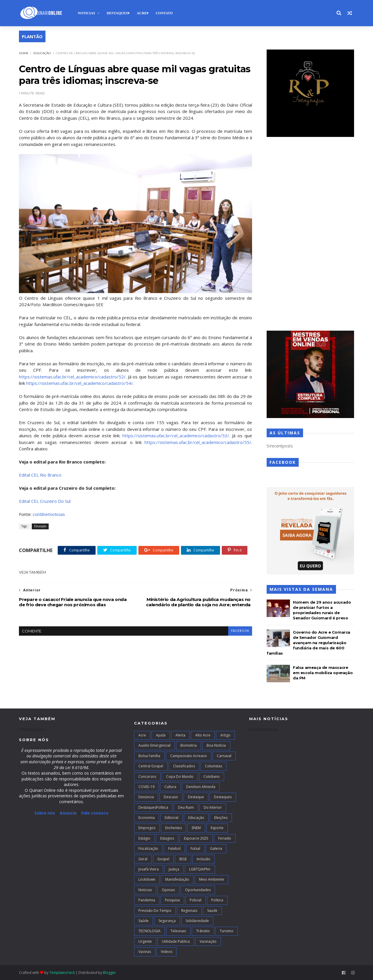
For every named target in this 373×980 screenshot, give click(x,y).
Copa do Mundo (180, 777)
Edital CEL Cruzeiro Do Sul (45, 501)
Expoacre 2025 (196, 838)
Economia (147, 818)
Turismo (227, 931)
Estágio (144, 838)
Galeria (216, 848)
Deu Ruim (186, 807)
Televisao (178, 931)
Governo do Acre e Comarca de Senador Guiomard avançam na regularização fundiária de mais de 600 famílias (308, 643)
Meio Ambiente (212, 879)
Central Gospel (151, 766)
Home (24, 53)
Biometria (189, 745)
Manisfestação (177, 879)
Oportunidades (198, 890)
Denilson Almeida (201, 787)
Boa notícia (216, 745)
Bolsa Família (149, 756)
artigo (225, 735)
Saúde (144, 921)
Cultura (170, 787)
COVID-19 (146, 787)
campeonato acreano (189, 756)
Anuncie (69, 813)
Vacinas (145, 952)
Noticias (86, 13)
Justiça (174, 869)
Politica (217, 900)
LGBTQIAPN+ (200, 869)
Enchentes (174, 828)
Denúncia (146, 797)
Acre (142, 13)
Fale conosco (95, 813)
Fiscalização (148, 848)
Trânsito (203, 931)
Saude (212, 911)
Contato (164, 13)
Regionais (189, 911)
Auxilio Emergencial (154, 745)
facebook (240, 631)
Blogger (109, 973)
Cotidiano (212, 777)
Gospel (163, 859)
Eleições (221, 818)
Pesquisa (172, 900)
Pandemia (147, 900)
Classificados (184, 766)
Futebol (174, 848)
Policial (196, 900)
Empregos (147, 828)
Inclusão (204, 859)
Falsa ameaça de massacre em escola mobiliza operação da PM (323, 673)
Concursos (147, 777)
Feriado (225, 838)
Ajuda (161, 735)
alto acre (203, 735)
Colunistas (213, 766)
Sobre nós (45, 813)
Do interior (213, 807)
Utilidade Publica (176, 941)
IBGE (183, 859)
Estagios (167, 838)
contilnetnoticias (49, 514)
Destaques (117, 13)
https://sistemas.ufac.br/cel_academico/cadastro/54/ (80, 383)
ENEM (196, 828)
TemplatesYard (62, 973)
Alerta (180, 735)
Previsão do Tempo (155, 911)
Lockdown (147, 879)
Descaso (171, 797)
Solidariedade (197, 921)
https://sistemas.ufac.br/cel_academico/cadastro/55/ (198, 442)
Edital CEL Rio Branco (40, 475)
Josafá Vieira (149, 869)
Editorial (171, 818)
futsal (195, 848)
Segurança (167, 921)
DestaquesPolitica (153, 807)
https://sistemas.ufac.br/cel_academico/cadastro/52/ (72, 377)
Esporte (217, 828)
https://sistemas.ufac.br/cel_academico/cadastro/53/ (176, 436)
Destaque (196, 797)
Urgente (145, 941)
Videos (167, 952)
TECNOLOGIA (149, 931)
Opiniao (168, 890)
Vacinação (208, 941)
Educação (42, 53)
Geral (143, 859)
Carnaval (224, 756)
